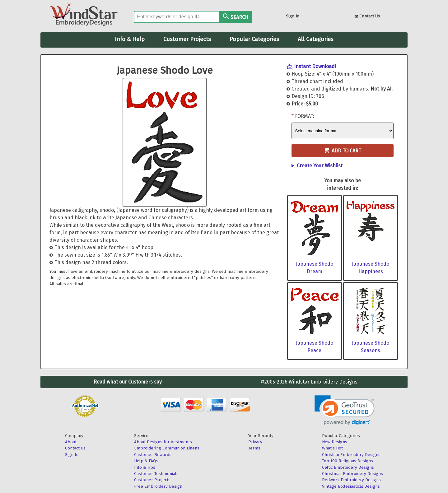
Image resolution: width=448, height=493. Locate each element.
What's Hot (332, 448)
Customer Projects (187, 39)
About (71, 442)
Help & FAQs (146, 461)
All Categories (316, 39)
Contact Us (367, 17)
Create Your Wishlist (320, 166)
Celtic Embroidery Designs (348, 467)
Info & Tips (145, 467)
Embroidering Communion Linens (167, 448)
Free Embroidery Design (158, 486)
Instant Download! (315, 66)
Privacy (255, 442)
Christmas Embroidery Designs (352, 474)
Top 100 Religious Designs (348, 461)
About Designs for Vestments (163, 442)
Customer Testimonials (156, 474)
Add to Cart (343, 151)
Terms (254, 448)
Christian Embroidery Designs (351, 455)
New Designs (335, 442)
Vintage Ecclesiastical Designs (351, 486)
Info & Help (130, 39)
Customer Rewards (153, 455)
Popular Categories (254, 39)
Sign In (293, 16)
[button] (345, 410)
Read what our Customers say (128, 382)
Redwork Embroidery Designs (351, 480)
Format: (305, 116)
